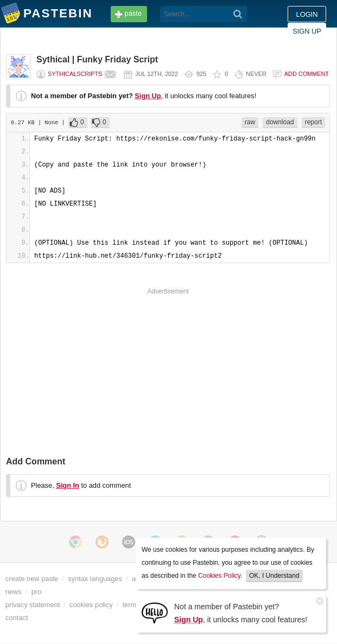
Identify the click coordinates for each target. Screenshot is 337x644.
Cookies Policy (219, 576)
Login (307, 14)
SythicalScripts (75, 74)
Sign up (307, 31)
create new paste (32, 579)
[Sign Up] (155, 612)
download (280, 122)
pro (37, 592)
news (14, 592)
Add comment (307, 74)
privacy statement (33, 605)
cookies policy (91, 605)
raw (250, 122)
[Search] (238, 14)
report (313, 122)
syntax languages (95, 579)
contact (17, 618)
